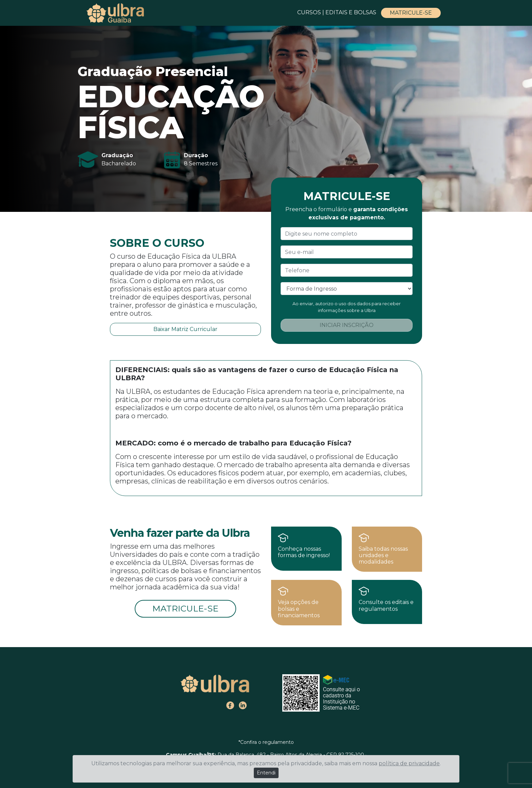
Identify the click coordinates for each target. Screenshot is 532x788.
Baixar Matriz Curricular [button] (185, 329)
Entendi (266, 773)
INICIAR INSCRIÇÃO (347, 325)
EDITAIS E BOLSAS (351, 12)
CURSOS (309, 12)
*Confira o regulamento (266, 742)
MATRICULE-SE (411, 13)
